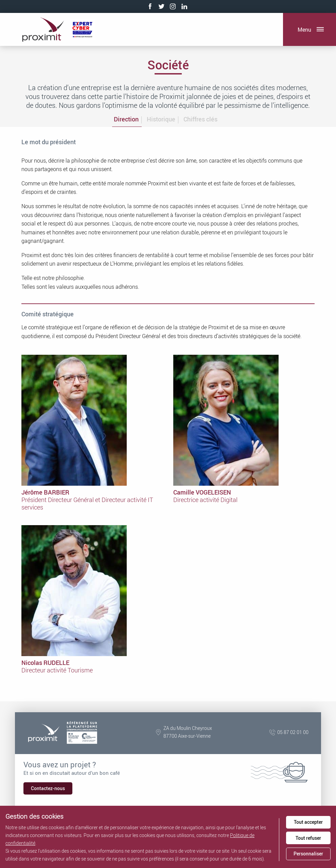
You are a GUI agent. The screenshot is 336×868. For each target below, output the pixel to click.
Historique (161, 119)
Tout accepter (308, 822)
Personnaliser (308, 854)
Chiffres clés (200, 119)
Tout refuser (308, 838)
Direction (126, 119)
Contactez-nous (48, 788)
